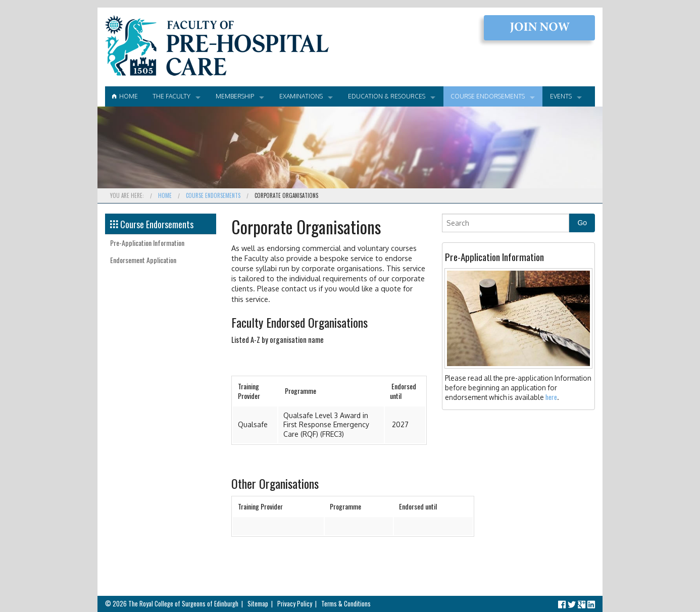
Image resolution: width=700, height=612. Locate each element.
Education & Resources (387, 96)
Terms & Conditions (346, 604)
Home (125, 96)
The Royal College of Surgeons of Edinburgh (183, 604)
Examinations (301, 96)
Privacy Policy (295, 604)
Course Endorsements (488, 96)
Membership (235, 96)
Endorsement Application (143, 260)
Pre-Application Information (147, 243)
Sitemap (258, 604)
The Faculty (171, 96)
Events (561, 96)
